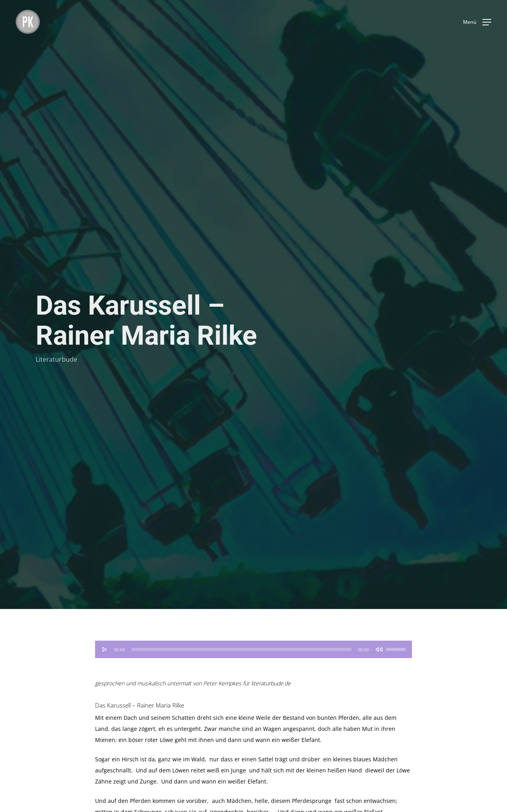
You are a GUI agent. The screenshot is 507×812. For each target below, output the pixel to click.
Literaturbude (56, 360)
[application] (253, 649)
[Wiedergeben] (105, 649)
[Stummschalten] (379, 649)
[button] (477, 22)
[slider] (242, 649)
